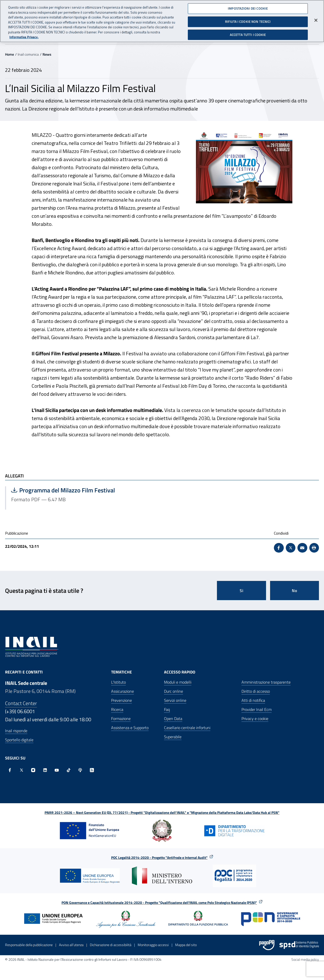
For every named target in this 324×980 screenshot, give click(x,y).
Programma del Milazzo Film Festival (63, 490)
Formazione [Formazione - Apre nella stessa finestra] (121, 718)
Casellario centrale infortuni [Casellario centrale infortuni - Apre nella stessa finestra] (187, 728)
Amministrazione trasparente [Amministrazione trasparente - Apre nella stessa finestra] (266, 682)
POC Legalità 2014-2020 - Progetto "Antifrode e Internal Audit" (159, 857)
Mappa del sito (186, 945)
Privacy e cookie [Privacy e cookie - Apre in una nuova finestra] (255, 718)
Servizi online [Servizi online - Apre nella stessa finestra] (175, 700)
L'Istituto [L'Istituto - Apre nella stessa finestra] (118, 682)
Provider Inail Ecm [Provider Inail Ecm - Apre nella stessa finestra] (257, 709)
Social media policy (305, 959)
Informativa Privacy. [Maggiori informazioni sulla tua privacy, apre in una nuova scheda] (24, 36)
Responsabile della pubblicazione (29, 945)
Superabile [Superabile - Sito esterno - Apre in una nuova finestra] (173, 737)
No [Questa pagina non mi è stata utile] (295, 591)
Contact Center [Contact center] (21, 703)
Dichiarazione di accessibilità (111, 945)
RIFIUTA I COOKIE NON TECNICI (248, 20)
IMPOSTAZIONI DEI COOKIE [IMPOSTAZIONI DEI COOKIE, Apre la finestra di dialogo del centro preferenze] (248, 7)
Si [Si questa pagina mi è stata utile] (242, 591)
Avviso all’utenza (71, 945)
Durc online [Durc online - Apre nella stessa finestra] (174, 691)
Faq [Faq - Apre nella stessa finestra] (167, 709)
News (47, 54)
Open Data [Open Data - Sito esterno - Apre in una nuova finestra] (173, 718)
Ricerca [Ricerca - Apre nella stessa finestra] (117, 709)
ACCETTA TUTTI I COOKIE (248, 33)
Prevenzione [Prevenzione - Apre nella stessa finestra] (121, 700)
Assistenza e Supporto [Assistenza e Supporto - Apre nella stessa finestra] (130, 728)
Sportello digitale (19, 740)
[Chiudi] (316, 19)
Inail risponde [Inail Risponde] (16, 731)
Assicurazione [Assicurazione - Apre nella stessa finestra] (123, 691)
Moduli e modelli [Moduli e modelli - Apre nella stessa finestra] (178, 682)
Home (9, 54)
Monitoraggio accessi (153, 945)
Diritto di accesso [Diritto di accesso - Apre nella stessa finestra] (256, 691)
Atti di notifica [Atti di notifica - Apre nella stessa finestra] (253, 700)
